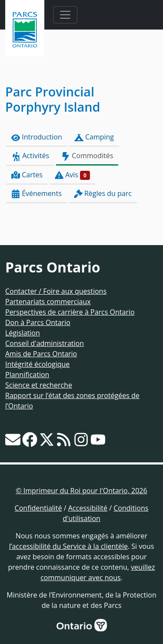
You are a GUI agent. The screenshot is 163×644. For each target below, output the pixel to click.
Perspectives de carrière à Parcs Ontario (70, 312)
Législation (23, 333)
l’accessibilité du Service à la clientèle (68, 546)
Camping (94, 137)
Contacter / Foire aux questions (56, 291)
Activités (30, 156)
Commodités (87, 156)
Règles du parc (103, 194)
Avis (72, 175)
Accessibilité (88, 508)
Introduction (37, 137)
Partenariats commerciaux (48, 302)
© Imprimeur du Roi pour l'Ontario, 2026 (81, 491)
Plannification (27, 375)
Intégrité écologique (37, 364)
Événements (37, 194)
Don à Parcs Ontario (38, 322)
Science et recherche (39, 385)
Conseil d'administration (45, 343)
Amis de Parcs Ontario (41, 354)
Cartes (27, 175)
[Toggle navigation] (65, 15)
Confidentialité (38, 508)
